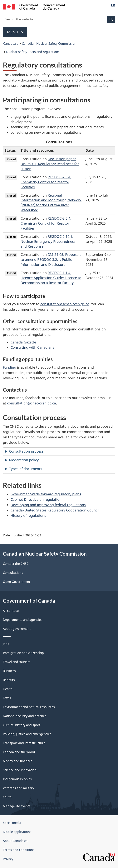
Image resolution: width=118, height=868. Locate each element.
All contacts (11, 611)
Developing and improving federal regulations (48, 505)
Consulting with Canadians (32, 347)
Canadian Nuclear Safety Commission (49, 44)
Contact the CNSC (16, 564)
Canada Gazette (23, 342)
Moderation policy (24, 460)
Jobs (6, 644)
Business (9, 671)
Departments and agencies (23, 620)
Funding (10, 367)
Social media (12, 823)
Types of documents (26, 469)
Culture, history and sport (22, 725)
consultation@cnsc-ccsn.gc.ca (65, 304)
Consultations (13, 573)
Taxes (7, 698)
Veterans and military (18, 788)
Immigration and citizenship (23, 653)
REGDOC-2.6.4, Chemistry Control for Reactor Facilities (46, 182)
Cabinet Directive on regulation (36, 499)
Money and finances (18, 761)
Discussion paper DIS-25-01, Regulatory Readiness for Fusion (50, 164)
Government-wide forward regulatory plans (46, 494)
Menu (15, 32)
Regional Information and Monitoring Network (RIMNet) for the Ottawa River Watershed (51, 203)
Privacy (8, 859)
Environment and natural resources (29, 707)
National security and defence (25, 716)
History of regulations (28, 516)
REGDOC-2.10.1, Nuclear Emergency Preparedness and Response (48, 241)
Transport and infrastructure (24, 743)
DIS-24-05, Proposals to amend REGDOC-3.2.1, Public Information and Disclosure (51, 259)
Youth (7, 797)
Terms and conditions (19, 850)
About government (17, 629)
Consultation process (26, 451)
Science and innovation (20, 770)
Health (8, 689)
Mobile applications (17, 832)
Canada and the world (19, 752)
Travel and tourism (17, 662)
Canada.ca (11, 44)
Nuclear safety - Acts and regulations (33, 52)
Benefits (9, 680)
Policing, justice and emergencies (27, 734)
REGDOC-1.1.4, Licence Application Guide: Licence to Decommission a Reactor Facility (51, 278)
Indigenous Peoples (17, 779)
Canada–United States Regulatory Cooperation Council (55, 510)
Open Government (17, 582)
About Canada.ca (15, 841)
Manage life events (17, 806)
